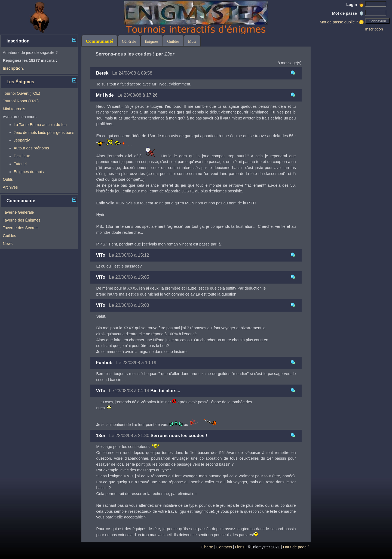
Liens (240, 547)
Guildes (9, 236)
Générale (129, 41)
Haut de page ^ (296, 547)
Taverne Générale (18, 212)
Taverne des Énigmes (22, 220)
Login (355, 5)
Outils (8, 179)
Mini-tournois (14, 109)
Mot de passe (348, 13)
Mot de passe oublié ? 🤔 (342, 22)
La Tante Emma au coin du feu (40, 125)
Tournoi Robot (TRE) (21, 101)
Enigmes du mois (29, 172)
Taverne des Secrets (21, 228)
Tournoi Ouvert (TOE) (21, 93)
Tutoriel (20, 164)
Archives (10, 187)
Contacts (224, 547)
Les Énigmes (20, 82)
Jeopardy (22, 140)
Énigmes (152, 41)
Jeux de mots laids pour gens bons (44, 133)
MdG (192, 41)
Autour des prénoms (31, 148)
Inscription (374, 29)
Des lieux (22, 156)
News (8, 244)
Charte (207, 547)
